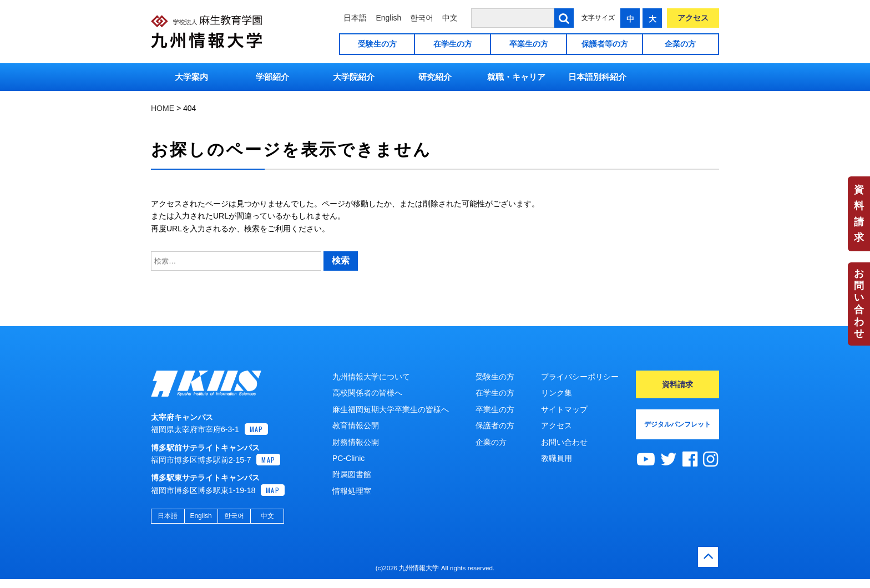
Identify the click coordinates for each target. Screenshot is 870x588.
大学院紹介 (354, 77)
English (388, 18)
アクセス (693, 18)
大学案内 (191, 77)
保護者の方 (495, 425)
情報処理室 (352, 491)
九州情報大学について (371, 377)
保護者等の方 (605, 44)
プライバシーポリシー (580, 377)
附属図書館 (352, 474)
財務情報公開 (356, 442)
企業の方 (680, 44)
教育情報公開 (356, 425)
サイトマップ (564, 409)
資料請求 (859, 214)
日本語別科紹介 (597, 77)
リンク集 (557, 393)
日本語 (355, 18)
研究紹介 (435, 77)
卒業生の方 (529, 44)
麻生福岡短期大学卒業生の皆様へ (391, 409)
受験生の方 (377, 44)
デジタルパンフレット (677, 424)
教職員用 (557, 458)
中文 (450, 18)
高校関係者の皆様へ (367, 393)
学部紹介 (272, 77)
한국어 (422, 18)
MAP (257, 438)
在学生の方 (453, 44)
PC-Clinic (348, 458)
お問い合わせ (859, 303)
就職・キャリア (516, 77)
